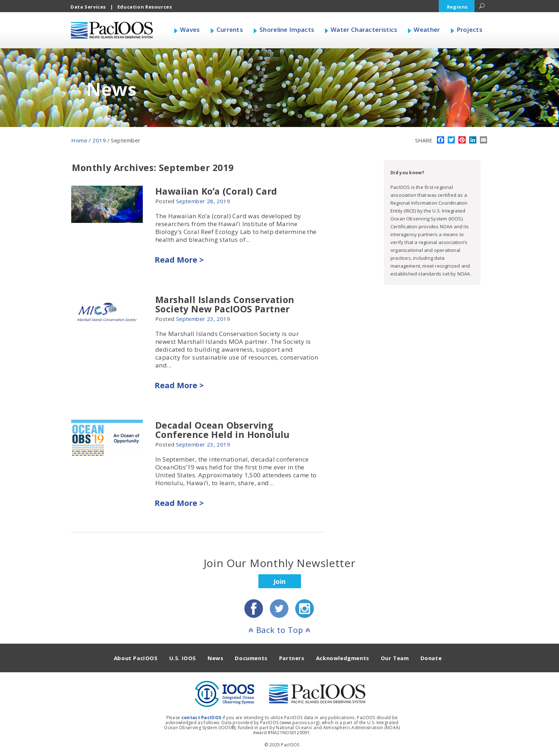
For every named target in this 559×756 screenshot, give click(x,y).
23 (210, 319)
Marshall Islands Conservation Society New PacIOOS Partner (225, 304)
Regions (457, 7)
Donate (431, 658)
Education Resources (145, 7)
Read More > (179, 259)
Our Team (395, 658)
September (191, 201)
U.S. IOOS (183, 658)
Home (79, 140)
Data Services (88, 7)
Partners (292, 658)
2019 (99, 140)
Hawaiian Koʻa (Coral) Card (216, 191)
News (215, 658)
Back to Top (279, 630)
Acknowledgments (343, 658)
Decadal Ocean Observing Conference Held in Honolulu (223, 430)
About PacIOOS (136, 658)
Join (279, 581)
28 (210, 201)
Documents (251, 658)
